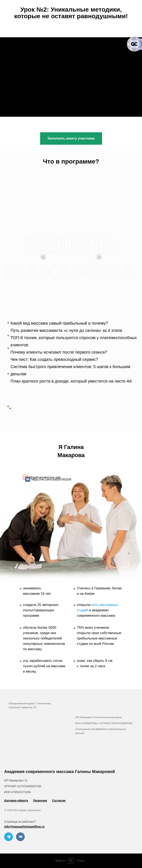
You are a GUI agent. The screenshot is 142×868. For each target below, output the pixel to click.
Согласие (59, 801)
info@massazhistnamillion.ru (24, 827)
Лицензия (40, 801)
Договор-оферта (16, 801)
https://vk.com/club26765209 (51, 479)
